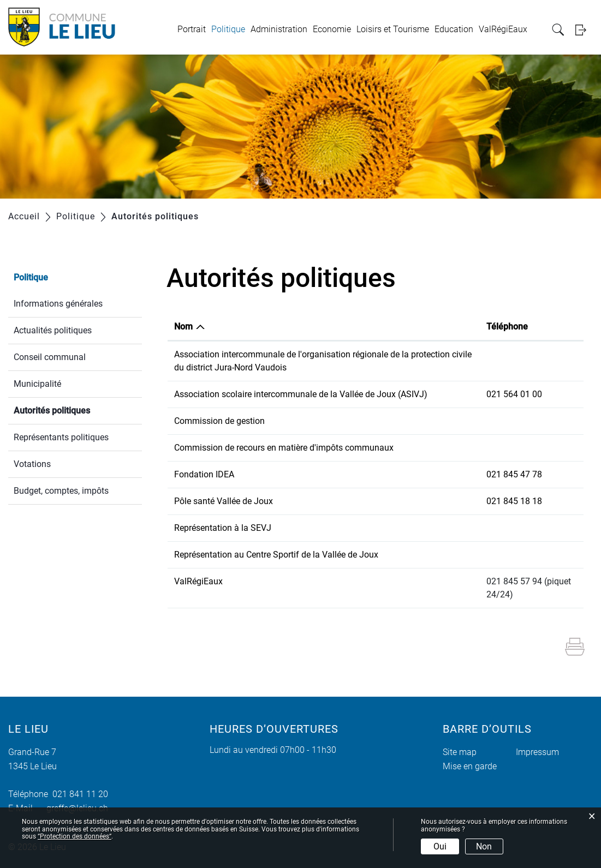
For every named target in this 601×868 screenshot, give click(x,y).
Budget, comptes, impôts (61, 491)
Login (584, 30)
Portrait (192, 29)
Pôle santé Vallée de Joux (224, 501)
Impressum (537, 752)
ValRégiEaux (503, 29)
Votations (32, 464)
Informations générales (58, 304)
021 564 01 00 (514, 394)
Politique (228, 29)
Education (454, 29)
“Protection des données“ (75, 836)
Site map (460, 752)
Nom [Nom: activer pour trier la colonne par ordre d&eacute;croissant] (183, 327)
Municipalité (37, 384)
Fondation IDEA (204, 474)
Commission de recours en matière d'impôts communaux (284, 448)
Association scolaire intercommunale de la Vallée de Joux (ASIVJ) (301, 394)
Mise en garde (470, 766)
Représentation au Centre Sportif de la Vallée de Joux (276, 555)
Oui (440, 846)
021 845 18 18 (514, 501)
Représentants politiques (61, 437)
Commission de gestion (219, 421)
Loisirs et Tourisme (393, 29)
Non (484, 846)
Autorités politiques (78, 409)
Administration (279, 29)
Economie (332, 29)
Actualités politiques (53, 330)
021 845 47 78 (514, 474)
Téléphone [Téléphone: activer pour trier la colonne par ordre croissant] (507, 327)
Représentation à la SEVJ (223, 528)
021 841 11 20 (78, 794)
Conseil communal (50, 357)
